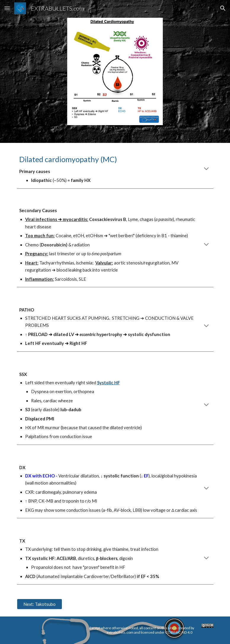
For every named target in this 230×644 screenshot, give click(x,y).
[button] (7, 8)
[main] (115, 169)
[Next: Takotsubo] (40, 604)
